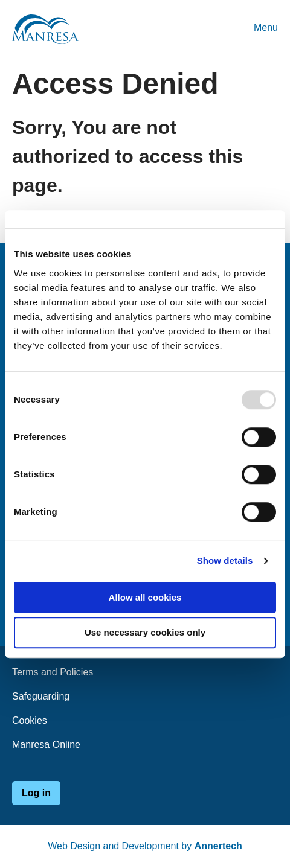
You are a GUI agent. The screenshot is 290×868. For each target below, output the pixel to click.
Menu (266, 27)
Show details (225, 560)
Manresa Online (46, 745)
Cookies (30, 720)
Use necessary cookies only (145, 633)
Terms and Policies (53, 672)
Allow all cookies (145, 597)
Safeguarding (41, 696)
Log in (36, 793)
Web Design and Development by (145, 846)
